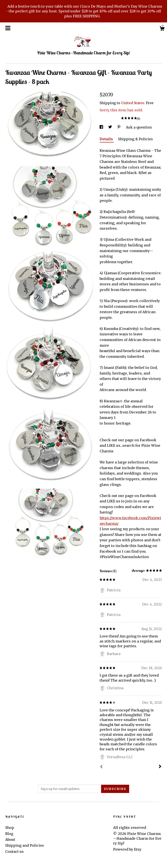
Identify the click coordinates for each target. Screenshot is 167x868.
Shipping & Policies (135, 139)
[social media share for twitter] (111, 127)
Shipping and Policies (25, 845)
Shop (10, 828)
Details (107, 139)
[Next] (160, 767)
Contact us (14, 851)
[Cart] (162, 29)
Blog (9, 834)
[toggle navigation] (8, 28)
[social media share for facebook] (102, 127)
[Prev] (101, 767)
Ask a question (139, 127)
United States (133, 103)
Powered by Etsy (127, 849)
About (10, 840)
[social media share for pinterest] (119, 127)
